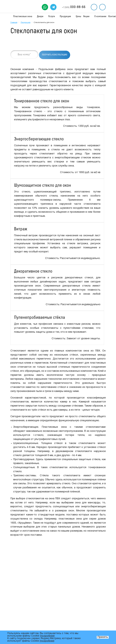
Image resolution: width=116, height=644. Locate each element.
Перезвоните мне (94, 7)
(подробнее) (47, 636)
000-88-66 (74, 7)
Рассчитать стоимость (102, 7)
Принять (103, 637)
